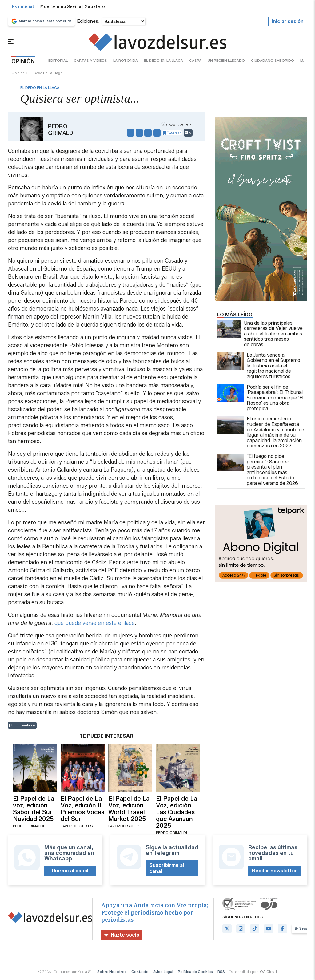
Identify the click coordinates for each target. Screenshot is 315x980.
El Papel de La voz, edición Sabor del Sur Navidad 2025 (34, 811)
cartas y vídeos (90, 63)
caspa (195, 63)
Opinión (18, 75)
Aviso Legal (163, 974)
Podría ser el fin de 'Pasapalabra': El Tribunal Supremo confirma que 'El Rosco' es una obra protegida (260, 400)
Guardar (172, 135)
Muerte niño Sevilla (61, 9)
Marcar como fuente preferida (41, 23)
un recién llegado (226, 63)
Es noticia (23, 9)
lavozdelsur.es (77, 828)
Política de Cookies (195, 974)
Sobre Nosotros (112, 974)
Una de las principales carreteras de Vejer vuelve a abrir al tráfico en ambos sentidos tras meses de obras (260, 336)
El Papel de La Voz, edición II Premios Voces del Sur (82, 811)
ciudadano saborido (273, 63)
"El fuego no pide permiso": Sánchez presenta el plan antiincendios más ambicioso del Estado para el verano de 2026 (258, 472)
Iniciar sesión (288, 24)
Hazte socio (122, 937)
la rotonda (126, 63)
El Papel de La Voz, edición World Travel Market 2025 (129, 811)
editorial (58, 63)
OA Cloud (268, 974)
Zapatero (95, 9)
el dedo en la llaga (163, 63)
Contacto (140, 974)
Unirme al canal (70, 873)
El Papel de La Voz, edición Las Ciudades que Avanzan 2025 (177, 814)
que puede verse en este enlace (95, 625)
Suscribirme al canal (167, 871)
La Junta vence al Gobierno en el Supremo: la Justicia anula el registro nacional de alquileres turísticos (259, 368)
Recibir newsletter (275, 873)
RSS (221, 974)
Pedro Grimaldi (61, 132)
